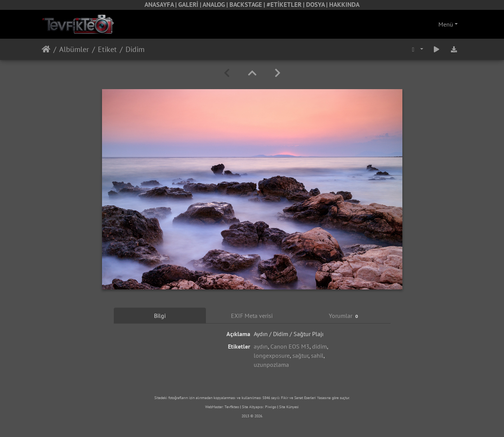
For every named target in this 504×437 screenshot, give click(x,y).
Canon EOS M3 (290, 346)
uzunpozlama (271, 365)
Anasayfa (46, 49)
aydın (261, 346)
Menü (446, 24)
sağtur (300, 355)
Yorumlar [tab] (345, 316)
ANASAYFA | (161, 5)
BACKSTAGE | (248, 5)
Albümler (74, 49)
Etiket (107, 49)
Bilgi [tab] (160, 316)
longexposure (272, 355)
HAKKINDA (344, 5)
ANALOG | (216, 5)
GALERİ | (190, 5)
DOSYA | (318, 5)
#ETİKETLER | (286, 5)
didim (320, 346)
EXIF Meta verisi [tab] (252, 316)
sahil (317, 355)
